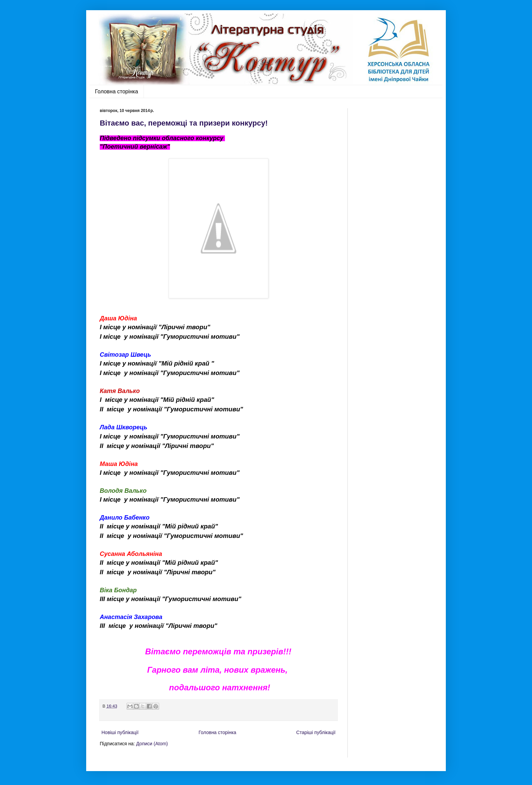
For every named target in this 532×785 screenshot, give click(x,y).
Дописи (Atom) (152, 744)
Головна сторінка (117, 91)
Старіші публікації (316, 732)
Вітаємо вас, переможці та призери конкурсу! (184, 123)
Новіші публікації (120, 732)
